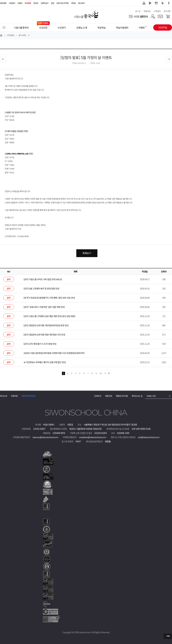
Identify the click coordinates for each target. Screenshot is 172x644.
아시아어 (28, 3)
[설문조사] (138, 16)
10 (101, 373)
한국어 (36, 3)
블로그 (163, 3)
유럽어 (20, 3)
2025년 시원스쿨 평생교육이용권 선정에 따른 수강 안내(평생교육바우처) (54, 353)
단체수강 (98, 396)
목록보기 (87, 253)
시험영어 (12, 3)
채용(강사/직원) (122, 396)
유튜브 (144, 3)
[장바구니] (168, 16)
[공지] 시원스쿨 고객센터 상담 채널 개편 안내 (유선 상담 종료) (49, 316)
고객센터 (157, 11)
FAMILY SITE (151, 396)
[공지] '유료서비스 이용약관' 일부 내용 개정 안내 (44, 307)
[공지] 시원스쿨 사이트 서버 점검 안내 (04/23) (43, 279)
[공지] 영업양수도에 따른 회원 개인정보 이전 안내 (44, 335)
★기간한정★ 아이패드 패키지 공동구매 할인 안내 (44, 362)
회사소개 (3, 396)
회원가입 (147, 11)
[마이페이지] (153, 16)
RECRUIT (81, 3)
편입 (53, 3)
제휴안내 (109, 396)
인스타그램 (156, 3)
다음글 (169, 59)
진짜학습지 (45, 3)
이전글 (3, 59)
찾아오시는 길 (137, 396)
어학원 (73, 3)
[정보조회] (97, 429)
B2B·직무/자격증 (63, 3)
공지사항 (167, 11)
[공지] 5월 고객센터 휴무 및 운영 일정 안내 (41, 288)
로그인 (138, 11)
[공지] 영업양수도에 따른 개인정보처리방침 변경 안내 (46, 325)
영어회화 (3, 3)
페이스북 (169, 3)
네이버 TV (150, 3)
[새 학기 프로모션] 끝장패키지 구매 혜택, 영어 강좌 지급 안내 (49, 298)
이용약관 (14, 396)
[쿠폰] (160, 16)
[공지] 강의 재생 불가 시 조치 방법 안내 (40, 344)
